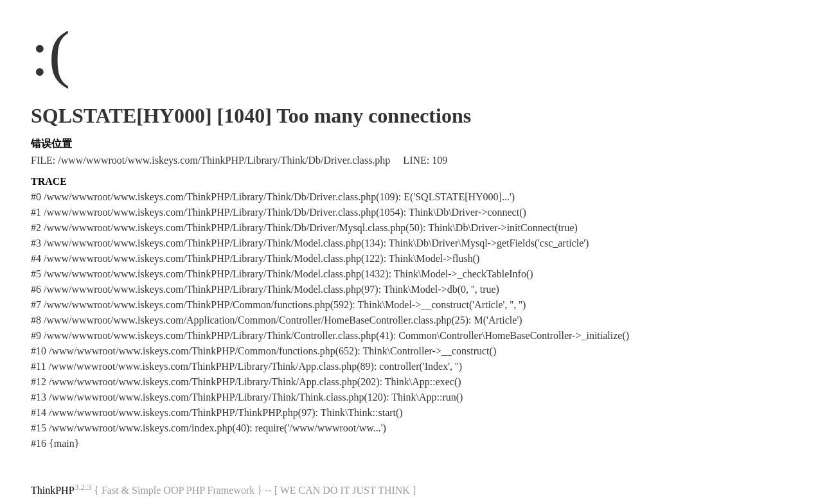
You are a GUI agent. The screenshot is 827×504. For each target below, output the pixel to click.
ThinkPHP (53, 490)
